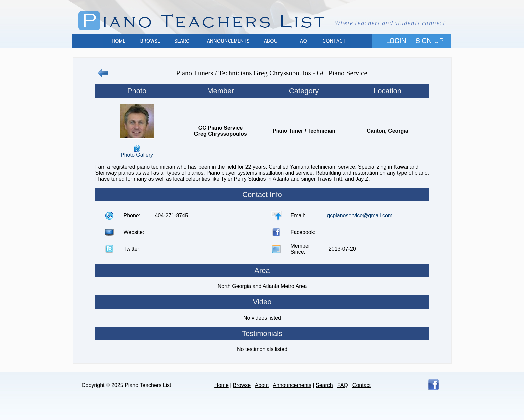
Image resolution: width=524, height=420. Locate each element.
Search (183, 41)
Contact (334, 41)
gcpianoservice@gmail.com (360, 216)
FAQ (302, 41)
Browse (150, 41)
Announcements (229, 41)
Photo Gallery (137, 155)
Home (118, 41)
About (272, 41)
